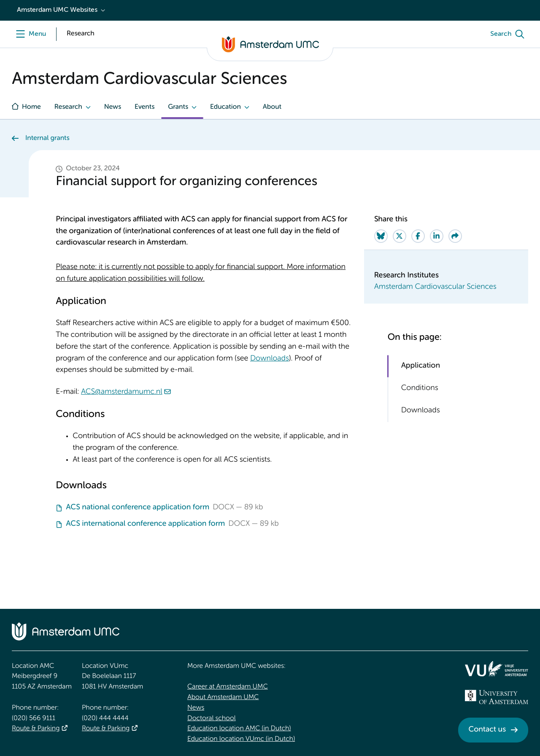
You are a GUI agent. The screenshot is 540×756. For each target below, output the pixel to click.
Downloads (421, 411)
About (272, 107)
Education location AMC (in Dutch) (239, 729)
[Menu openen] (29, 34)
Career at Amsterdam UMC (228, 687)
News (113, 107)
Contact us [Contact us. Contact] (487, 730)
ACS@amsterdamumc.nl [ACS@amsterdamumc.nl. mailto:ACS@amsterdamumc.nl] (122, 392)
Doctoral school (212, 718)
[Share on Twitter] (400, 236)
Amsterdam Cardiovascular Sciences (435, 287)
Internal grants (47, 138)
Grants (178, 107)
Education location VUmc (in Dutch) (241, 739)
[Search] (509, 34)
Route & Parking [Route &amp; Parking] (36, 729)
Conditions (420, 388)
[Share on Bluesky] (381, 236)
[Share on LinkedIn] (437, 236)
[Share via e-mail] (455, 236)
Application (421, 366)
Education (225, 107)
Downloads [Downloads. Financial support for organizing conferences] (270, 359)
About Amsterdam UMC (223, 697)
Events (144, 107)
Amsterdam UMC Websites (57, 10)
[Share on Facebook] (418, 236)
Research (68, 107)
